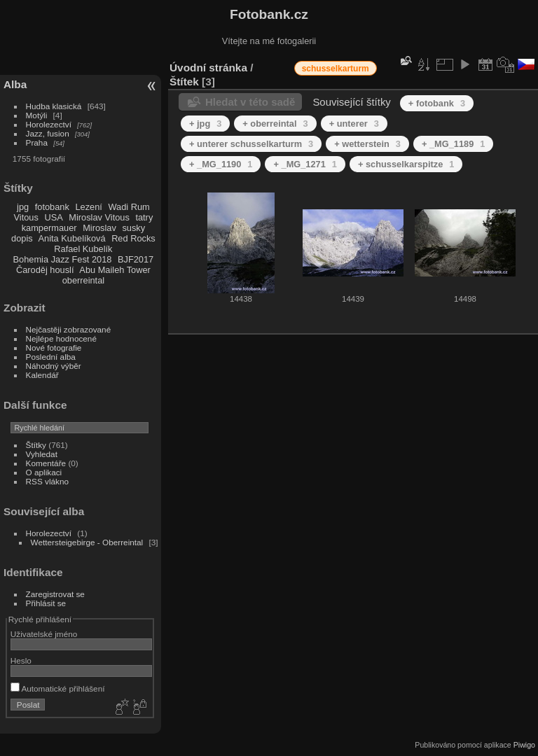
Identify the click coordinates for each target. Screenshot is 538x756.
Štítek (184, 82)
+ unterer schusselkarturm (251, 144)
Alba (15, 84)
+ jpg (205, 124)
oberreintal (83, 280)
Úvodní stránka (208, 68)
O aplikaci (44, 472)
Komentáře (46, 463)
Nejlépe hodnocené (61, 338)
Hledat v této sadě (250, 102)
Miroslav (99, 228)
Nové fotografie (54, 348)
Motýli (37, 115)
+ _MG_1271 (305, 164)
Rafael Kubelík (83, 249)
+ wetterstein (367, 144)
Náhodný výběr (54, 366)
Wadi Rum (129, 207)
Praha (37, 142)
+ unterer (354, 124)
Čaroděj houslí (45, 270)
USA (53, 217)
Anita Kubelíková (72, 238)
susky (133, 228)
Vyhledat (42, 454)
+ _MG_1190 (221, 164)
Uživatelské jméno (44, 634)
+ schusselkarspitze (406, 164)
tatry (144, 217)
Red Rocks (133, 238)
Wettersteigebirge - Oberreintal (87, 542)
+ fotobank (437, 103)
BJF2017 (136, 259)
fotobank (52, 207)
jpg (23, 207)
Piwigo (524, 745)
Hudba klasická (54, 106)
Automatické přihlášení (58, 688)
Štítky (36, 445)
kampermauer (49, 228)
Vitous (26, 217)
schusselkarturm (336, 69)
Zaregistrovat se (55, 594)
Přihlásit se (46, 603)
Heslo (21, 660)
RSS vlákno (47, 481)
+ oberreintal (275, 124)
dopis (22, 238)
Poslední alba (51, 357)
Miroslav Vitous (99, 217)
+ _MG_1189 (453, 144)
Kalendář (42, 375)
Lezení (88, 207)
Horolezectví (49, 124)
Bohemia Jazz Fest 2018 (63, 259)
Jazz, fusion (48, 133)
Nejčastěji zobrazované (69, 329)
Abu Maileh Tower (115, 270)
